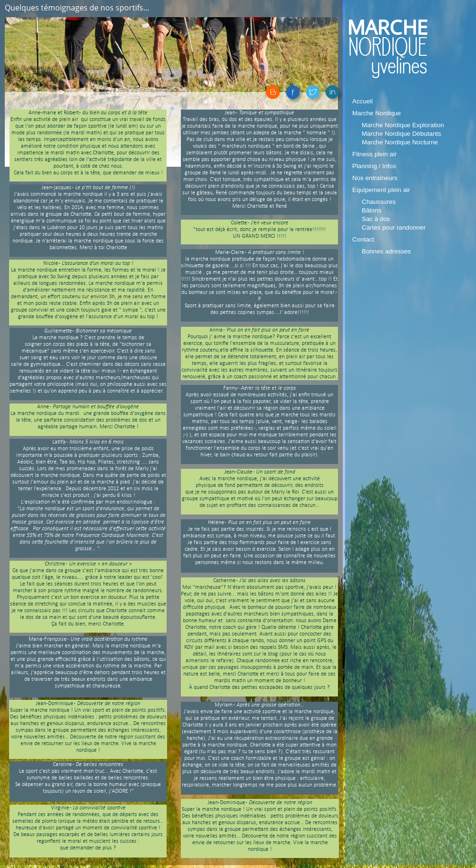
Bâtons (372, 210)
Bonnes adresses (386, 251)
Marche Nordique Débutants (402, 134)
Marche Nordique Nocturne (400, 142)
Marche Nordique (377, 113)
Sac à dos (376, 219)
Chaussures (379, 202)
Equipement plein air (381, 190)
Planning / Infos (374, 166)
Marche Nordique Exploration (403, 125)
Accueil (362, 101)
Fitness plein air (374, 154)
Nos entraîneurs (375, 178)
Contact (363, 239)
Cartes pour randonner (394, 227)
